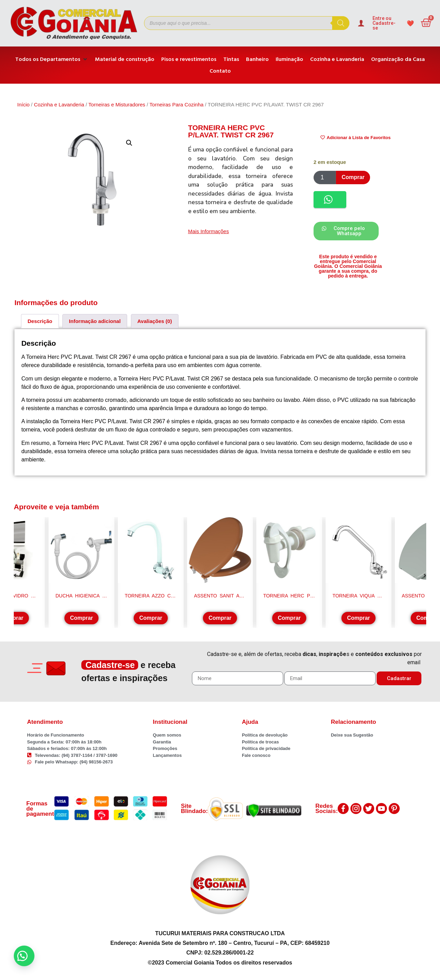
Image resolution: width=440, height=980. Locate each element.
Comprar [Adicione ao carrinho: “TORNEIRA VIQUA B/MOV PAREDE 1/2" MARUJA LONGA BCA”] (359, 618)
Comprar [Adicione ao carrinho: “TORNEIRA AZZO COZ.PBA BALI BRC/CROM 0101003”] (151, 618)
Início (23, 105)
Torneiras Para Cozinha (177, 105)
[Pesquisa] (341, 23)
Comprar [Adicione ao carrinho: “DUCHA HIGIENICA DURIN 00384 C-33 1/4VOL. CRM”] (81, 618)
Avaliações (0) (155, 321)
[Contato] (220, 71)
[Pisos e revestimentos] (189, 59)
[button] (129, 143)
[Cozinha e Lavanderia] (337, 59)
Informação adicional (95, 321)
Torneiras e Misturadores (117, 105)
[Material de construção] (125, 59)
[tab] (40, 321)
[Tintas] (231, 59)
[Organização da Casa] (398, 59)
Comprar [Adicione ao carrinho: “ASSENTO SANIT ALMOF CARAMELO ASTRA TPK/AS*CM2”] (220, 618)
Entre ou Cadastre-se (384, 23)
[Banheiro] (257, 59)
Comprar (353, 177)
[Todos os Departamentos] (52, 59)
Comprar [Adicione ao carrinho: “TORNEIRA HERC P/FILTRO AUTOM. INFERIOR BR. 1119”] (289, 618)
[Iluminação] (289, 59)
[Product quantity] (325, 178)
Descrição (40, 321)
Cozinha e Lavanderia (59, 105)
